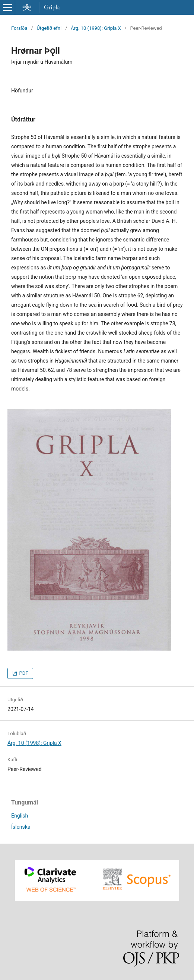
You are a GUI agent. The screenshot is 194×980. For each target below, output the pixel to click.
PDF (23, 673)
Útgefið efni (49, 28)
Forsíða (19, 28)
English (20, 816)
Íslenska (21, 827)
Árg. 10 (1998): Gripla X (96, 28)
